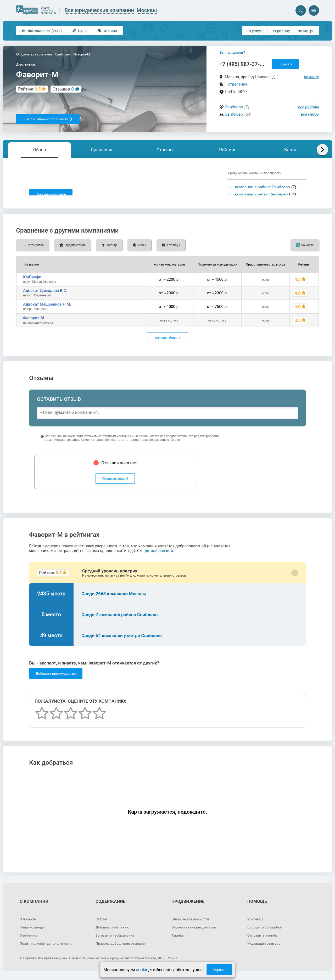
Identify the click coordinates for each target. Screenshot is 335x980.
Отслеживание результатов (195, 931)
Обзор (39, 150)
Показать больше (167, 342)
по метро (306, 31)
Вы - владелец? (232, 52)
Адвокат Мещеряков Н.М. (47, 308)
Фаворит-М (33, 322)
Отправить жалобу (263, 939)
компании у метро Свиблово (261, 194)
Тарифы (178, 939)
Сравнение (102, 150)
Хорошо (219, 970)
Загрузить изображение (116, 939)
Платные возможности (191, 923)
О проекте (28, 923)
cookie (142, 970)
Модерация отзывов (265, 947)
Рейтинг (227, 150)
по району (281, 31)
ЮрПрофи (32, 281)
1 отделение (236, 84)
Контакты (256, 923)
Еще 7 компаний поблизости (48, 119)
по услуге (255, 31)
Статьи (102, 923)
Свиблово (234, 107)
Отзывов (63, 89)
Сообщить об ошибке (266, 931)
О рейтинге (29, 939)
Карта (290, 150)
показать (286, 64)
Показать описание (51, 194)
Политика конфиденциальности (47, 947)
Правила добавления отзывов (122, 947)
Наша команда (32, 931)
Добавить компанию (113, 931)
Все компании (42, 31)
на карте (311, 77)
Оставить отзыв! (115, 483)
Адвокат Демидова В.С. (45, 295)
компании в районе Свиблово (263, 187)
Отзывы (107, 31)
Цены (80, 31)
